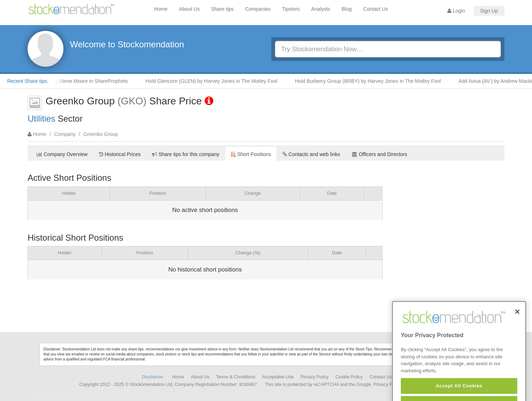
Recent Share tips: (28, 81)
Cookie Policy (349, 377)
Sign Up (489, 11)
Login (456, 11)
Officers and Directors (379, 154)
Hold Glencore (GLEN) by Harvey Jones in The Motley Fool (214, 81)
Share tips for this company (186, 154)
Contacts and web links (311, 154)
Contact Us (376, 9)
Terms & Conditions (236, 377)
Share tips (222, 9)
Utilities (41, 119)
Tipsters (291, 9)
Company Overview (62, 154)
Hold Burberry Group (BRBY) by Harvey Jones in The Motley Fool (370, 81)
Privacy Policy (314, 377)
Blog (347, 9)
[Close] (517, 320)
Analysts (321, 9)
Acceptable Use (278, 377)
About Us (189, 9)
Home (161, 9)
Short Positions (251, 154)
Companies (258, 9)
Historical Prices (120, 154)
